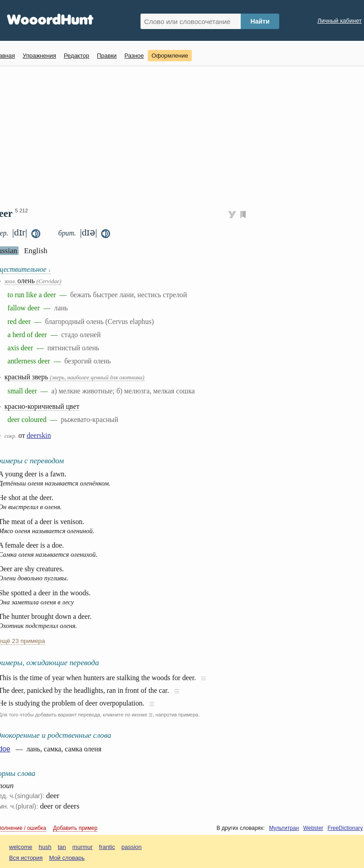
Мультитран (284, 828)
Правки (107, 56)
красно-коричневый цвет (42, 406)
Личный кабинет (340, 21)
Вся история (26, 858)
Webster (313, 828)
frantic (107, 847)
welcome (21, 847)
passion (132, 847)
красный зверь (75, 377)
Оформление (170, 56)
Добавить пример (75, 828)
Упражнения (39, 56)
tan (62, 847)
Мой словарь (67, 858)
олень (33, 281)
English (36, 251)
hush (45, 847)
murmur (83, 847)
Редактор (77, 56)
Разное (134, 56)
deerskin (39, 435)
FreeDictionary (345, 828)
